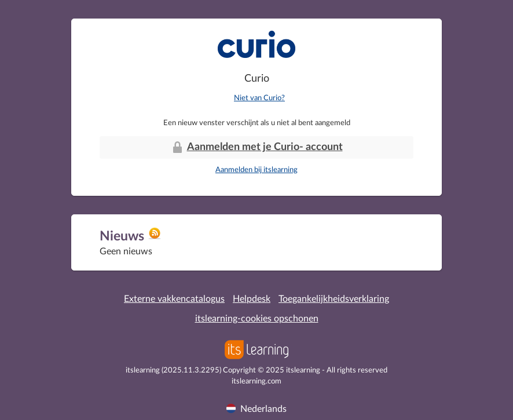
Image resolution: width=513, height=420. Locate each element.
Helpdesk (252, 299)
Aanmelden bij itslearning (256, 170)
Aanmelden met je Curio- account (257, 147)
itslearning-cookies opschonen (257, 319)
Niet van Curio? (259, 98)
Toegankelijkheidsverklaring (334, 299)
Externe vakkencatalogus (174, 299)
